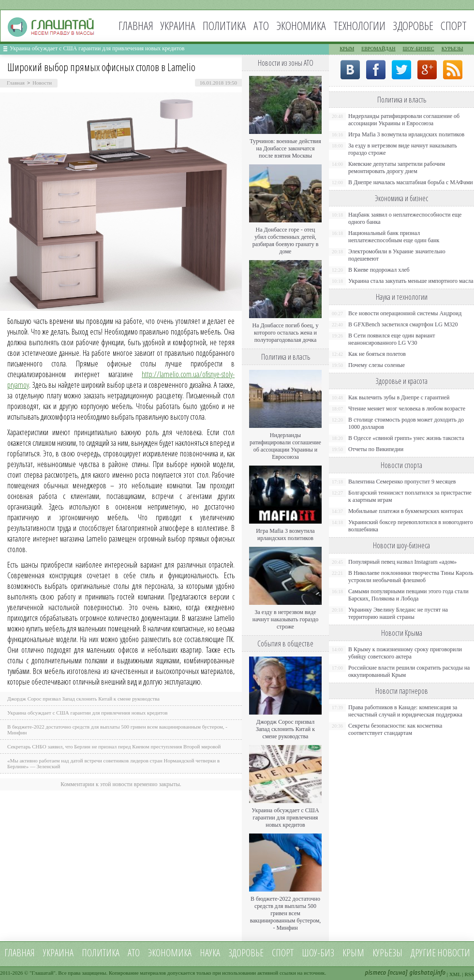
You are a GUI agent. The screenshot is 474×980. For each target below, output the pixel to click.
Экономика (301, 25)
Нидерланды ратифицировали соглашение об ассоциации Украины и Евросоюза (285, 446)
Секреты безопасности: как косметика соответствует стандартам (395, 729)
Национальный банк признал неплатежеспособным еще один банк (394, 237)
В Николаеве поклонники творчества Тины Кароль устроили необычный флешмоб (411, 577)
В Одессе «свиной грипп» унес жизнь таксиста (406, 438)
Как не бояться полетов (377, 354)
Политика (224, 25)
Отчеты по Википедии (376, 449)
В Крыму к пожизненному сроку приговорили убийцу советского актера (405, 653)
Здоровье (413, 25)
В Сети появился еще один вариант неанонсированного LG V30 (392, 339)
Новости (42, 83)
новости (454, 953)
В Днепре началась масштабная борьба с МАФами (411, 182)
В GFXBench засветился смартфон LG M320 (403, 324)
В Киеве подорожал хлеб (379, 270)
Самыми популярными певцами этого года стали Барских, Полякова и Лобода (408, 595)
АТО (261, 25)
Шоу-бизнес (419, 49)
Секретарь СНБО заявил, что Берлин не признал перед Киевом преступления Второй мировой (114, 746)
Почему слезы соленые (377, 365)
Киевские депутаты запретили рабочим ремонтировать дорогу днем (397, 168)
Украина (178, 25)
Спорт (454, 25)
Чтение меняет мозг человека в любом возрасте (407, 409)
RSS (469, 974)
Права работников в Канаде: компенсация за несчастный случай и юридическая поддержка (405, 711)
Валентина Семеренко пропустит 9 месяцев (402, 482)
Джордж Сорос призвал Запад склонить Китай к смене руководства (83, 699)
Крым (347, 49)
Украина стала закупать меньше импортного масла (411, 281)
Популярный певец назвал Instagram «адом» (402, 562)
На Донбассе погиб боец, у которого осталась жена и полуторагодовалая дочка (285, 333)
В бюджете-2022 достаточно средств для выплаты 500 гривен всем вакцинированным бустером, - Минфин (286, 913)
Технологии (359, 25)
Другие (423, 953)
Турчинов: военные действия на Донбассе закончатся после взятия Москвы (285, 148)
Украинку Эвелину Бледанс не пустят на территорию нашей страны (398, 613)
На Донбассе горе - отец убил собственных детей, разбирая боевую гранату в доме (286, 241)
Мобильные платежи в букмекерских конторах (406, 511)
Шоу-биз (318, 953)
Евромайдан (378, 49)
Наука (210, 953)
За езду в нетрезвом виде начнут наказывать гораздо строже (285, 619)
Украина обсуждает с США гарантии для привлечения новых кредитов (97, 48)
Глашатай (43, 973)
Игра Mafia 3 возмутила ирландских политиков (285, 534)
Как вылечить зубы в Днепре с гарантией (399, 397)
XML (455, 974)
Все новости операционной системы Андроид (405, 313)
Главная (136, 25)
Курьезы (452, 49)
